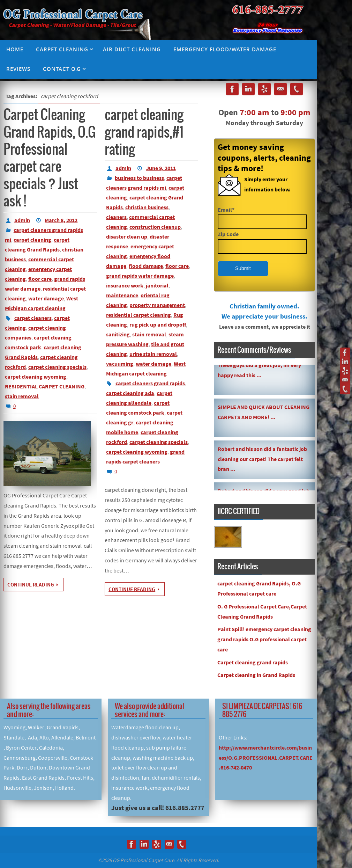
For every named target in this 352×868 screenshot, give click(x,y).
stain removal (22, 396)
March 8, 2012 (61, 220)
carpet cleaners (33, 318)
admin (22, 220)
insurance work (125, 285)
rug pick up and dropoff (158, 324)
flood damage (146, 266)
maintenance (122, 295)
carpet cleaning (32, 240)
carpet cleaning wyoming (36, 377)
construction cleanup (155, 227)
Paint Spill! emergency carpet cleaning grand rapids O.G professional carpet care (264, 639)
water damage (46, 298)
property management (157, 305)
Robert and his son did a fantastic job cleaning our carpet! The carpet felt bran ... (262, 460)
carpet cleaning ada (130, 393)
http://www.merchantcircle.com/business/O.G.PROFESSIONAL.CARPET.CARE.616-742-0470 (266, 758)
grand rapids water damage (140, 276)
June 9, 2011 (161, 168)
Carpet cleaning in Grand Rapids (256, 675)
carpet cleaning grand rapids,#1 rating (144, 133)
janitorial (157, 285)
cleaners (116, 217)
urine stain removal (153, 354)
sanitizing (118, 334)
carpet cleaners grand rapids (150, 383)
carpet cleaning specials (57, 367)
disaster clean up (127, 236)
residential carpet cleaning (138, 315)
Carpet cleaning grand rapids (253, 662)
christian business (147, 207)
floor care (40, 279)
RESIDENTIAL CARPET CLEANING (45, 386)
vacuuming (120, 364)
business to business (139, 178)
